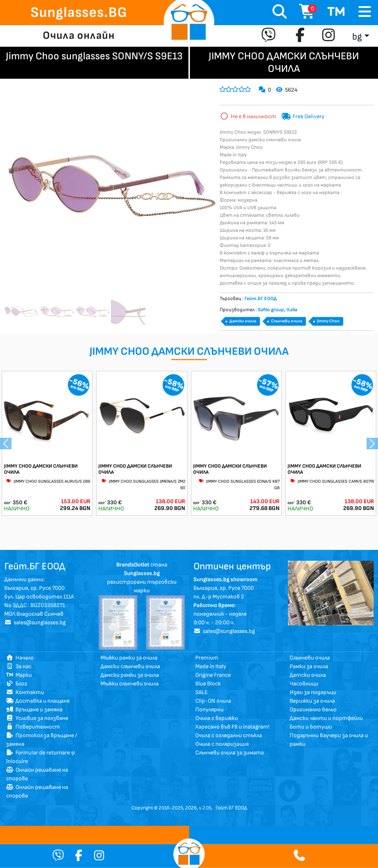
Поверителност (33, 727)
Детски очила (308, 675)
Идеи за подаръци (313, 692)
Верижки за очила (312, 701)
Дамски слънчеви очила (130, 667)
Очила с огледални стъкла (229, 736)
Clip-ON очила (213, 701)
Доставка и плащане (38, 701)
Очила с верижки (217, 718)
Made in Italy (211, 667)
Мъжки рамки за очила (129, 658)
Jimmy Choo (328, 321)
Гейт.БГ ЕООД (231, 808)
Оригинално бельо (313, 710)
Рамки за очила (309, 667)
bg (357, 37)
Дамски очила (243, 321)
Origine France (213, 675)
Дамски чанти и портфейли (326, 718)
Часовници (304, 684)
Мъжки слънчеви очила (130, 684)
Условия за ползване (37, 718)
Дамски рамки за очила (130, 675)
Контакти (25, 692)
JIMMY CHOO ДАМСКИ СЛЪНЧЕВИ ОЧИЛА (41, 469)
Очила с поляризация (222, 744)
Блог (17, 684)
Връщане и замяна (34, 710)
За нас (19, 667)
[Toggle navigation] (365, 12)
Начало (20, 658)
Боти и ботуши (311, 727)
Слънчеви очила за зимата (230, 753)
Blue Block (208, 684)
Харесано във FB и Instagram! (232, 727)
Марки (19, 675)
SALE (202, 692)
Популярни (209, 710)
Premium (207, 658)
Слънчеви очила (287, 321)
